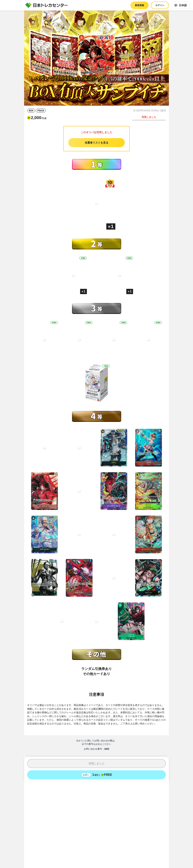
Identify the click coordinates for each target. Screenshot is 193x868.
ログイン (160, 5)
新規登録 (139, 5)
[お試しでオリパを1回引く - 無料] (96, 775)
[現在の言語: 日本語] (181, 5)
